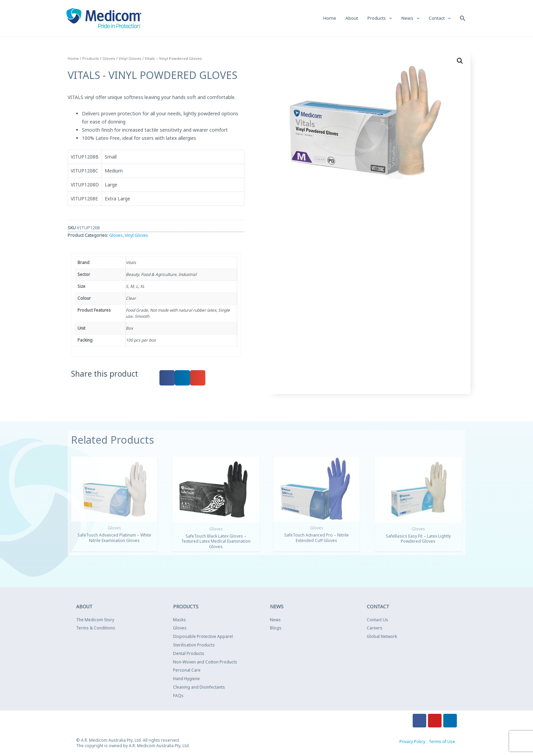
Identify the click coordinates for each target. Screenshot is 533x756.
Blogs (276, 629)
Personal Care (187, 671)
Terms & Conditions (96, 629)
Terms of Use (442, 742)
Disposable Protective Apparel (203, 637)
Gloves (109, 59)
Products (91, 59)
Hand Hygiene (186, 679)
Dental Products (189, 654)
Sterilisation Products (194, 645)
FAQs (178, 696)
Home (73, 59)
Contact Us (377, 620)
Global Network (382, 637)
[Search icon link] (463, 18)
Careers (375, 629)
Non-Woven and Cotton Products (205, 662)
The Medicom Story (95, 620)
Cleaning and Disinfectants (199, 687)
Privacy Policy (412, 742)
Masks (179, 620)
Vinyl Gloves (130, 59)
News (275, 620)
